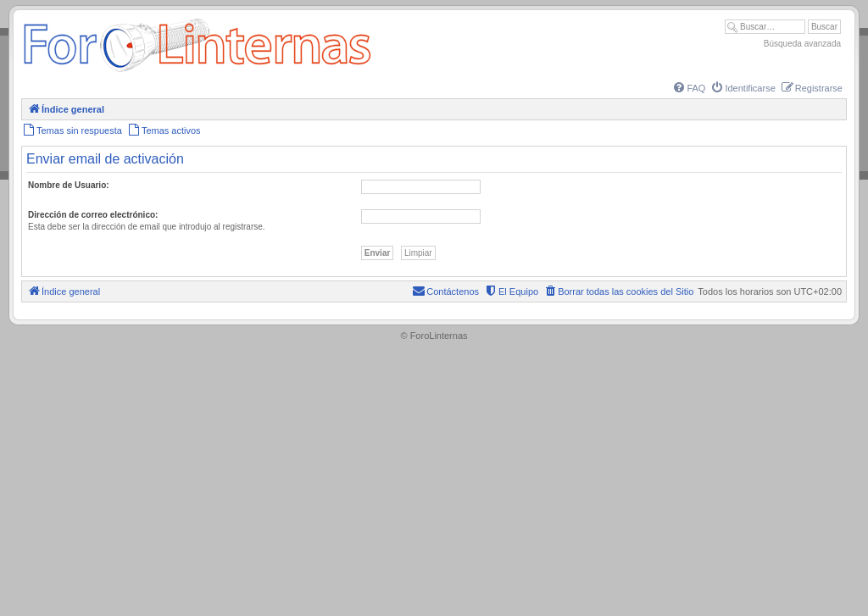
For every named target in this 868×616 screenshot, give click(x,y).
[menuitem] (688, 88)
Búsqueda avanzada (802, 44)
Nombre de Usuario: (69, 185)
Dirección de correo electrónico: (93, 215)
